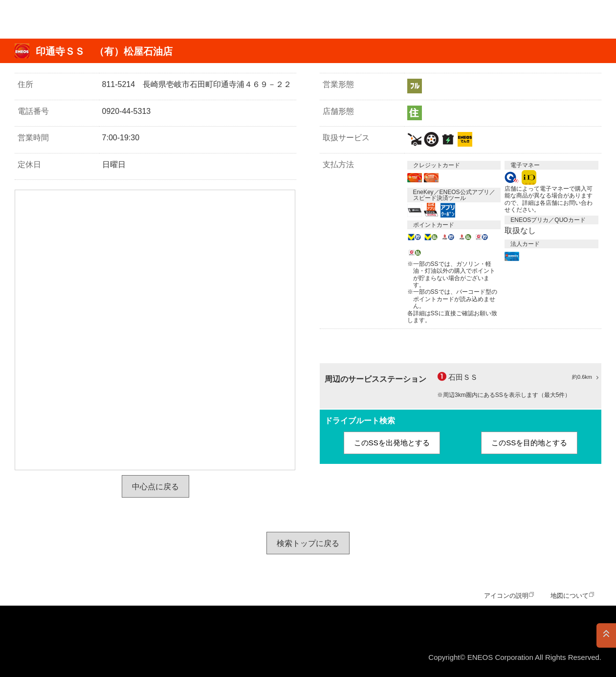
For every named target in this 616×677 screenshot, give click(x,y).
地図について (570, 596)
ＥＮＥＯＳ (55, 19)
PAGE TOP (606, 635)
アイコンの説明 (506, 596)
